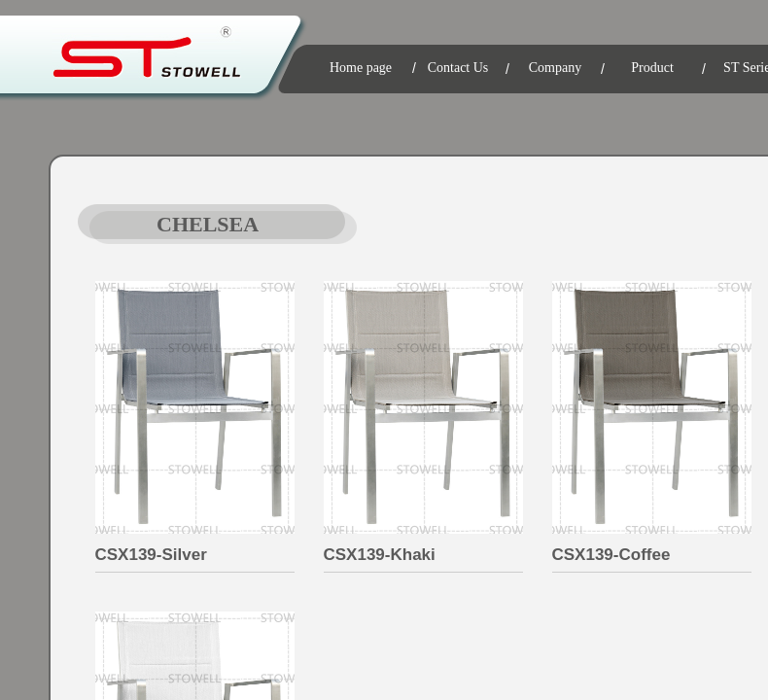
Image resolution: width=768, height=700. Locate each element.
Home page (361, 68)
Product (652, 68)
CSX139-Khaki (380, 555)
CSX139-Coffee (611, 555)
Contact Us (458, 68)
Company (555, 68)
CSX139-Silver (151, 555)
